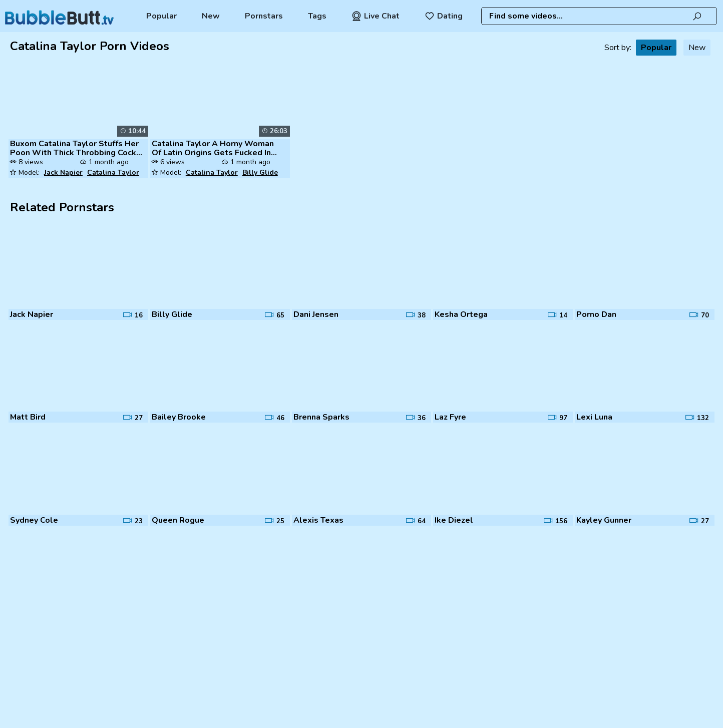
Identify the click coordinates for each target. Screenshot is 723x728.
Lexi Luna (594, 417)
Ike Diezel (454, 520)
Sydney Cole (34, 520)
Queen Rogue (178, 520)
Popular (161, 16)
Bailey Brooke (179, 417)
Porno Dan (596, 314)
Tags (317, 16)
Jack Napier (63, 172)
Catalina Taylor (113, 172)
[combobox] (599, 16)
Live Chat (376, 16)
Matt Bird (28, 417)
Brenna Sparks (321, 417)
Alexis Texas (318, 520)
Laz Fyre (450, 417)
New (211, 16)
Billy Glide (260, 172)
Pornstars (264, 16)
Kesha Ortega (461, 314)
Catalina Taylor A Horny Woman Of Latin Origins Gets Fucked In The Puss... (213, 148)
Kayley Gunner (604, 520)
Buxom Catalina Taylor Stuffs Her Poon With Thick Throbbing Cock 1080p (74, 148)
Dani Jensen (316, 314)
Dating (444, 16)
